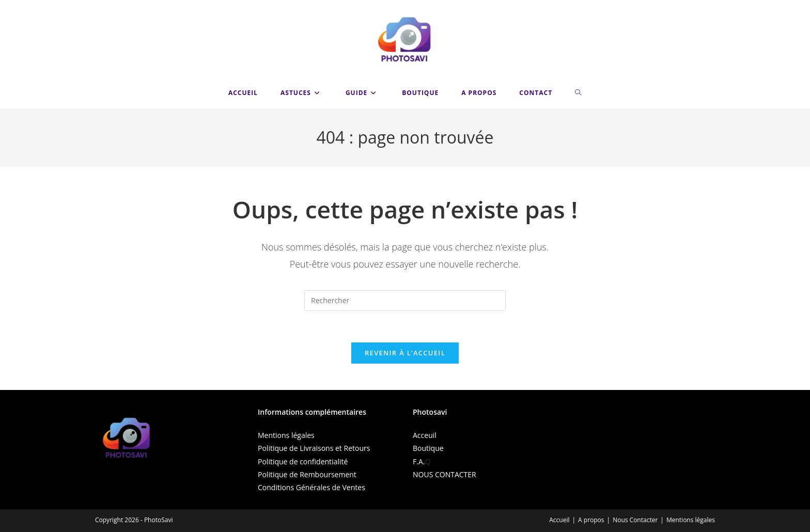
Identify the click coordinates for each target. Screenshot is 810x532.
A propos (591, 520)
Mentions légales (286, 435)
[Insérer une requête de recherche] (405, 301)
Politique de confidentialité (303, 461)
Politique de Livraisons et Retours (314, 448)
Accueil (559, 520)
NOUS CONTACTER (445, 474)
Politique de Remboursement (307, 474)
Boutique (428, 448)
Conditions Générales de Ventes (311, 487)
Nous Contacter (635, 520)
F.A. (419, 461)
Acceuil (425, 435)
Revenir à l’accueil (405, 353)
